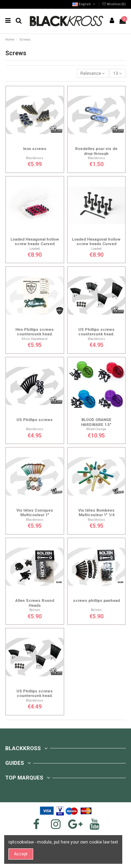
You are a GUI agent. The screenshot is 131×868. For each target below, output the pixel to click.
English (84, 4)
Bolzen (35, 610)
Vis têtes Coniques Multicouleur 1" (35, 513)
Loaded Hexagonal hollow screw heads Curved (35, 242)
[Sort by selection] (93, 73)
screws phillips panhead (96, 601)
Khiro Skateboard (35, 339)
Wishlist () (114, 4)
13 (118, 73)
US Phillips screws (35, 420)
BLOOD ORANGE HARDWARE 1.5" (96, 422)
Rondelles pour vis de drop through (96, 151)
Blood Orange (96, 429)
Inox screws (35, 149)
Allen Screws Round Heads (35, 603)
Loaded (35, 248)
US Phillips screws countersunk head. (96, 332)
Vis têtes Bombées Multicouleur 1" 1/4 (96, 513)
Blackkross (35, 158)
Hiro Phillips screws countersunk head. (35, 332)
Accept (21, 854)
